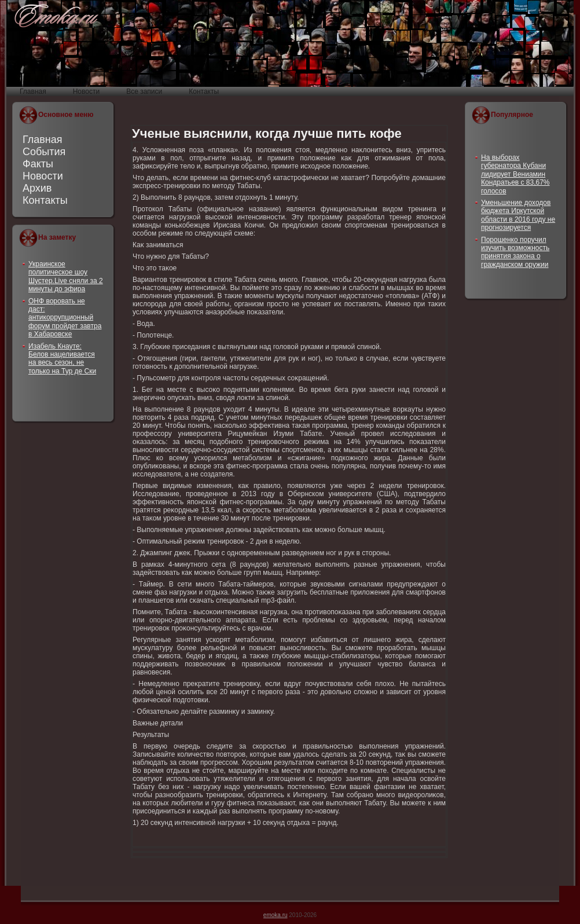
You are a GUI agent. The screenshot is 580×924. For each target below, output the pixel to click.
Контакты (45, 200)
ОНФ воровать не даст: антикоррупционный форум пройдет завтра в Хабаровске (65, 318)
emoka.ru (276, 915)
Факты (38, 164)
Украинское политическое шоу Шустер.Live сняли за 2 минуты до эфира (66, 276)
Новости (43, 176)
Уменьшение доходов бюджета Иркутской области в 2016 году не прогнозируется (518, 215)
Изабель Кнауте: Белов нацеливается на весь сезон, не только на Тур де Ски (62, 359)
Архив (37, 188)
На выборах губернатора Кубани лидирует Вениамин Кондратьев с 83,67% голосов (515, 174)
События (44, 152)
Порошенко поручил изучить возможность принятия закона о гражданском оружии (515, 252)
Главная (43, 140)
